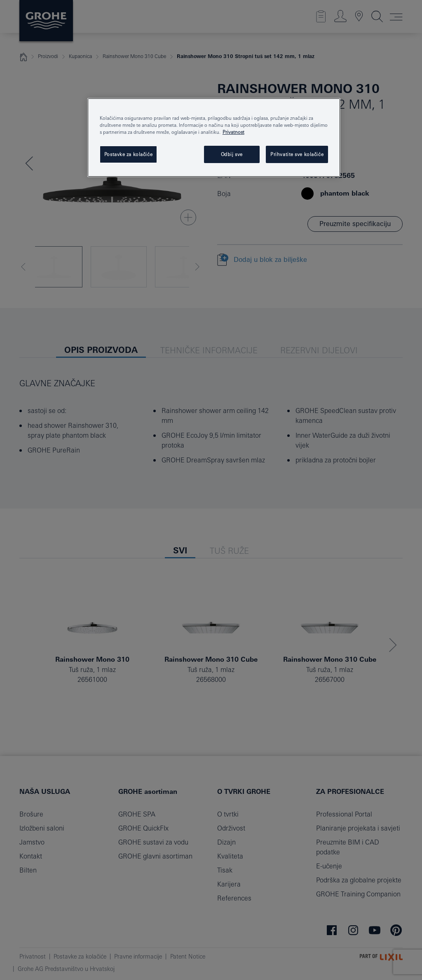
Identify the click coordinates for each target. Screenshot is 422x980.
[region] (214, 138)
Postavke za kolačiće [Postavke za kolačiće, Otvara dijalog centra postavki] (128, 154)
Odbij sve (232, 154)
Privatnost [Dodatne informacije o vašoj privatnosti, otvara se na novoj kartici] (233, 132)
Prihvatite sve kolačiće (297, 154)
